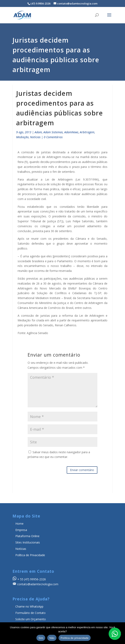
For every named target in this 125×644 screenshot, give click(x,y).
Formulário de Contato (30, 613)
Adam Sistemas (53, 132)
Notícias (35, 137)
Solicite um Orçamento (31, 619)
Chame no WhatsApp (29, 606)
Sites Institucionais (28, 542)
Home (19, 524)
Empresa (21, 530)
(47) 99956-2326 (35, 579)
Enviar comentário (82, 470)
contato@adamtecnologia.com (38, 584)
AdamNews (71, 132)
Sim (41, 638)
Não (52, 638)
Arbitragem (87, 132)
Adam (38, 132)
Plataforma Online (27, 536)
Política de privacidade (75, 638)
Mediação (22, 137)
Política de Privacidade (30, 555)
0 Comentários (53, 137)
